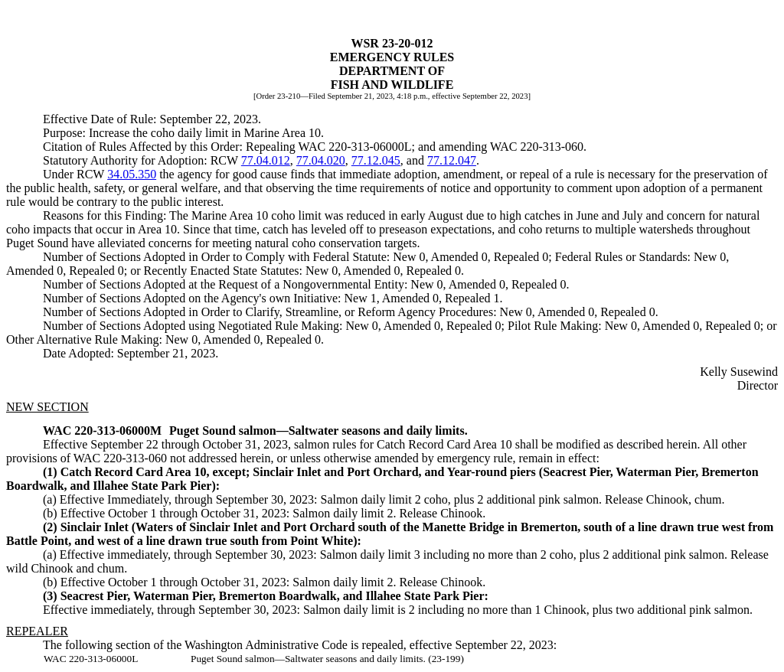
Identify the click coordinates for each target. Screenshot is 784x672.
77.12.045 (376, 160)
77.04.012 (266, 160)
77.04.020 (321, 160)
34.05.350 (132, 174)
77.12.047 (452, 160)
